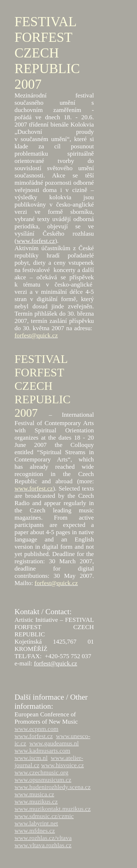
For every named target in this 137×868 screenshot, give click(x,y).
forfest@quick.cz (55, 663)
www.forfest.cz (36, 241)
